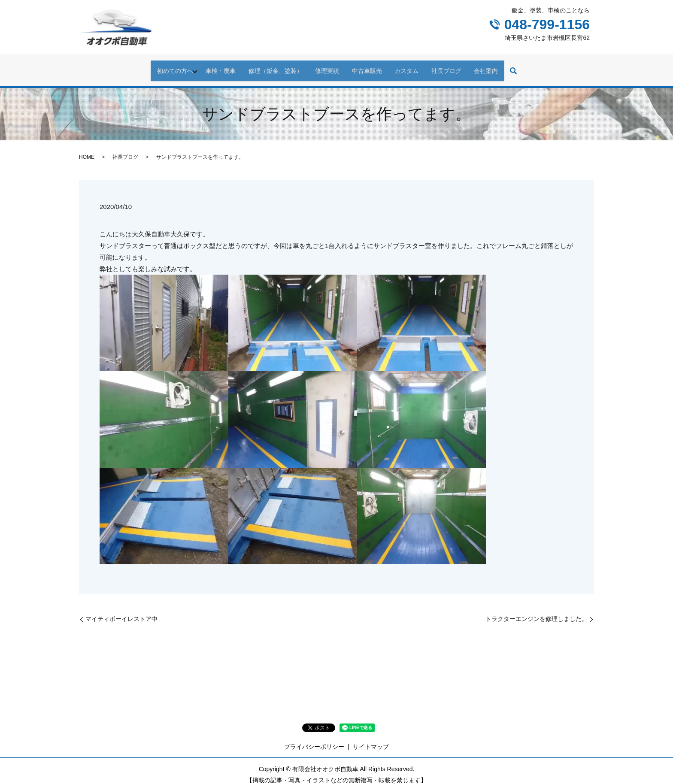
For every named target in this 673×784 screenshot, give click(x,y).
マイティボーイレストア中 (121, 611)
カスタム (415, 67)
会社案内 (505, 67)
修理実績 (324, 67)
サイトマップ (371, 739)
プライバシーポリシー (314, 739)
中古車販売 (370, 67)
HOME (87, 150)
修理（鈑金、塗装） (267, 67)
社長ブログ (460, 67)
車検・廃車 (207, 67)
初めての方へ (156, 67)
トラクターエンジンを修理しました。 (537, 611)
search (535, 67)
